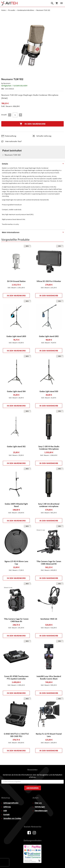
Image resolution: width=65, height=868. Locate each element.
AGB (5, 811)
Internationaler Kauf (13, 141)
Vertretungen (40, 807)
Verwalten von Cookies (12, 819)
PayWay (33, 854)
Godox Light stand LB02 (49, 336)
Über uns (38, 803)
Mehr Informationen (11, 232)
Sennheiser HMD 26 (49, 619)
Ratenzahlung (11, 136)
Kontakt (6, 815)
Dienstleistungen (41, 811)
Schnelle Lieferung (44, 136)
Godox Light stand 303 (49, 392)
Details (5, 164)
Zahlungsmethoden (11, 803)
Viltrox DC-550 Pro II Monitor (49, 281)
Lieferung (7, 807)
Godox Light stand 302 (16, 447)
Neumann (7, 84)
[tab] (32, 163)
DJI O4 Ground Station (16, 281)
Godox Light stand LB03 (16, 336)
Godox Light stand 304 (16, 392)
